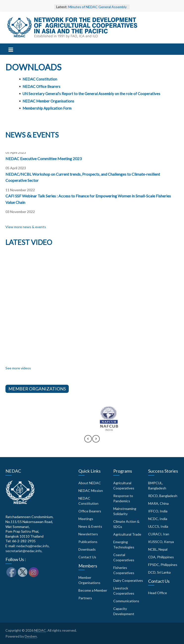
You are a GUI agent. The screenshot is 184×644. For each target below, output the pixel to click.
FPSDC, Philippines (163, 565)
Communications (126, 601)
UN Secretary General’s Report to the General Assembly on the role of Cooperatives (91, 94)
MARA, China (158, 503)
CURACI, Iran (159, 534)
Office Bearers (90, 511)
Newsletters (88, 534)
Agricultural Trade (127, 534)
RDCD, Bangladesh (163, 496)
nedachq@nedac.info (33, 546)
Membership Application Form (47, 108)
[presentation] (88, 441)
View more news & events (26, 227)
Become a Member (93, 590)
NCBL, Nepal (158, 549)
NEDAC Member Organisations (48, 101)
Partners (85, 598)
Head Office (158, 593)
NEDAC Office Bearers (41, 86)
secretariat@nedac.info (23, 551)
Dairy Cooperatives (128, 580)
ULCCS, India (158, 526)
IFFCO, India (158, 511)
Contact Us (87, 557)
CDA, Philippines (161, 557)
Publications (88, 542)
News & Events (90, 526)
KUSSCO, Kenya (161, 542)
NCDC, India (158, 519)
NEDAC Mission (91, 491)
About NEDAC (90, 483)
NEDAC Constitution (40, 79)
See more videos (18, 368)
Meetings (86, 519)
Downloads (87, 549)
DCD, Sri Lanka (159, 572)
